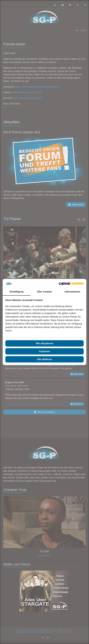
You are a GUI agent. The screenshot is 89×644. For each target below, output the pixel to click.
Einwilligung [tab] (17, 292)
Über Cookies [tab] (44, 292)
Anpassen (44, 351)
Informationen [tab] (72, 292)
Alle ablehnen (44, 359)
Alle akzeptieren (44, 343)
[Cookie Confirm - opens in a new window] (71, 283)
